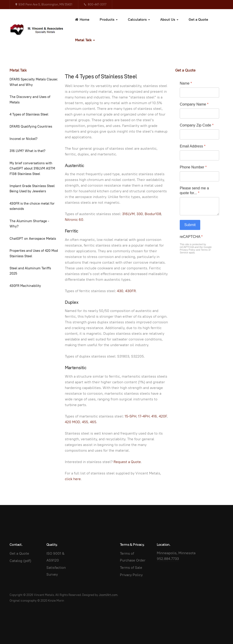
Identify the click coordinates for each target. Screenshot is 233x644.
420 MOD (72, 422)
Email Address (193, 146)
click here (73, 479)
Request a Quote (127, 462)
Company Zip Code (197, 125)
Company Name (194, 104)
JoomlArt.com (108, 595)
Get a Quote (198, 19)
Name (186, 83)
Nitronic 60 (74, 220)
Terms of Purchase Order (133, 557)
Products (109, 19)
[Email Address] (199, 155)
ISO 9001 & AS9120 (55, 557)
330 (140, 214)
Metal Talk (85, 40)
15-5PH (130, 416)
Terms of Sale (131, 568)
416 (154, 416)
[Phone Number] (199, 176)
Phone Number (193, 167)
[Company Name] (199, 113)
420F (163, 416)
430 (120, 291)
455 (85, 422)
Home (82, 19)
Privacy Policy (187, 250)
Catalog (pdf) (20, 561)
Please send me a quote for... (194, 191)
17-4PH (144, 416)
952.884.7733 (168, 559)
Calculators (139, 19)
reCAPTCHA (191, 237)
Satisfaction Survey (56, 571)
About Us (169, 19)
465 (93, 422)
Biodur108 (153, 214)
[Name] (199, 93)
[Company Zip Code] (199, 134)
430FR (130, 291)
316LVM (128, 214)
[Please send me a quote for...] (199, 206)
